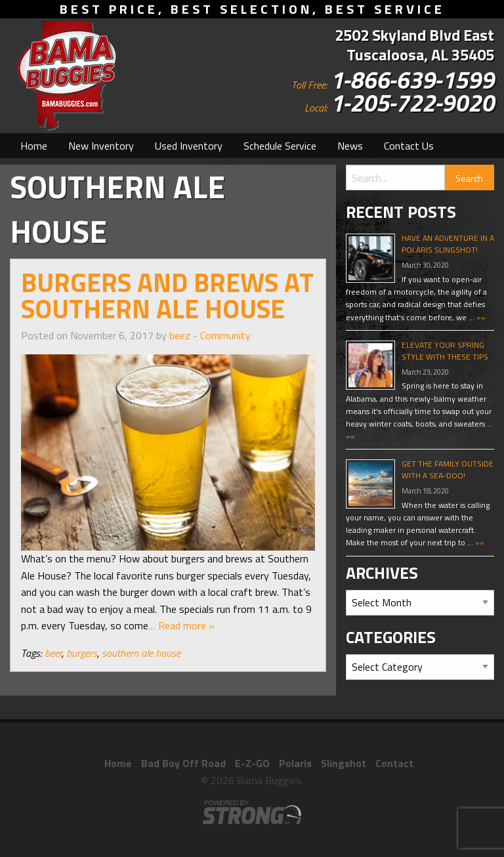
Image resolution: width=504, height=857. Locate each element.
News (350, 146)
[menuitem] (34, 146)
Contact (394, 763)
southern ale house (141, 653)
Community (225, 335)
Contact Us (409, 146)
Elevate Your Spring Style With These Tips (445, 351)
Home (34, 146)
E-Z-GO (252, 763)
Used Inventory (189, 146)
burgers (82, 653)
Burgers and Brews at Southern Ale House (167, 296)
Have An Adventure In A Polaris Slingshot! (448, 244)
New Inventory (101, 146)
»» (480, 317)
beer (53, 653)
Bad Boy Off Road (183, 763)
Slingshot (344, 763)
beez (180, 335)
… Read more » (181, 625)
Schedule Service (280, 146)
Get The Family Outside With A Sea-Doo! (448, 470)
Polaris (295, 763)
